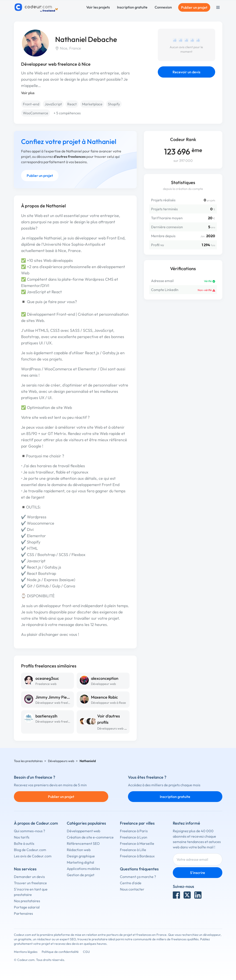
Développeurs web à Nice (115, 728)
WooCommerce (36, 113)
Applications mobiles (83, 869)
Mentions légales (26, 952)
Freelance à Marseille (137, 843)
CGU (86, 952)
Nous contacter (132, 889)
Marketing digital (80, 862)
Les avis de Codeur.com (33, 856)
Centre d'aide (131, 883)
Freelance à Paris (134, 831)
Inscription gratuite (132, 7)
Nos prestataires (27, 901)
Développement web (83, 831)
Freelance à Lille (133, 850)
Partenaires (23, 913)
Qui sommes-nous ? (29, 831)
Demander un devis (29, 877)
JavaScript (53, 104)
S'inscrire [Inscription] (198, 873)
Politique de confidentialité (60, 952)
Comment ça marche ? (138, 877)
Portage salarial (27, 907)
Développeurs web (61, 761)
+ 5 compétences (67, 113)
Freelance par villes (137, 823)
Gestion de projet (81, 875)
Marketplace (92, 104)
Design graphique (81, 856)
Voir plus (28, 93)
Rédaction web (79, 850)
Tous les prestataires (28, 761)
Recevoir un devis (186, 72)
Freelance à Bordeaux (137, 856)
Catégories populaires (86, 823)
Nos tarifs (22, 837)
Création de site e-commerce (90, 837)
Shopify (114, 104)
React (72, 104)
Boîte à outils (24, 843)
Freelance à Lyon (134, 837)
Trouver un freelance (30, 883)
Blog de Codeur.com (30, 850)
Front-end (31, 104)
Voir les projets (98, 7)
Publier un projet (194, 7)
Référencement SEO (83, 843)
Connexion (163, 7)
